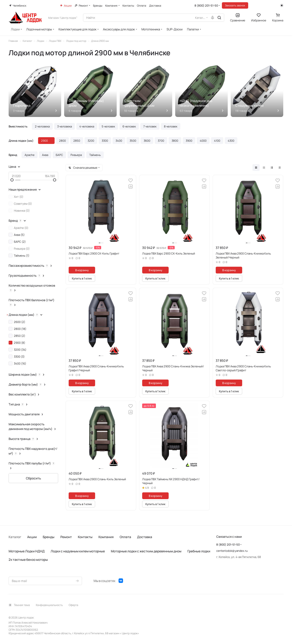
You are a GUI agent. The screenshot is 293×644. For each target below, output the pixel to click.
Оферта (73, 605)
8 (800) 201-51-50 (206, 6)
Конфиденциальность (49, 605)
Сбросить (33, 478)
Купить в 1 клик (82, 278)
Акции (32, 537)
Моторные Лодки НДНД (27, 551)
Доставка (145, 537)
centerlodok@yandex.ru (232, 551)
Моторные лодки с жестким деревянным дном (146, 551)
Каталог (15, 537)
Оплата (125, 537)
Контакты (85, 537)
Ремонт (66, 537)
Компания (106, 537)
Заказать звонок (235, 5)
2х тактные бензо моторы (28, 560)
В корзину (82, 270)
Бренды (49, 537)
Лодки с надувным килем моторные (78, 551)
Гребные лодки (199, 551)
